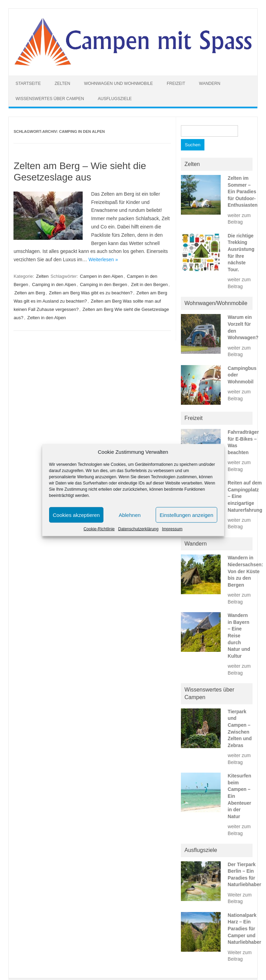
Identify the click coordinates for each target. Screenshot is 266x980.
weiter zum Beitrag (239, 219)
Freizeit (176, 84)
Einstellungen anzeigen (186, 515)
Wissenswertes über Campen (50, 99)
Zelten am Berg (30, 293)
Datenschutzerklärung (138, 529)
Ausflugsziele (115, 99)
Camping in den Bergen (104, 285)
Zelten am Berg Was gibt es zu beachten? (91, 293)
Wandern (210, 84)
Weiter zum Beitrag (240, 898)
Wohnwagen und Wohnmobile (118, 84)
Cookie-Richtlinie (99, 529)
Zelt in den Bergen (149, 285)
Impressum (172, 529)
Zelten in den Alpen (47, 318)
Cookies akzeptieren (76, 515)
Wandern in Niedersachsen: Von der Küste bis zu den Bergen (245, 571)
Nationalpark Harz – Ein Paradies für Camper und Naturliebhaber (244, 929)
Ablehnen (130, 515)
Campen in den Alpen (101, 276)
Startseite (28, 84)
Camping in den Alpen (54, 285)
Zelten (62, 84)
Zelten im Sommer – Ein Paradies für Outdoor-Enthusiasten (242, 192)
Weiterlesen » (103, 259)
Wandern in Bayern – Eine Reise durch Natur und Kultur (239, 636)
